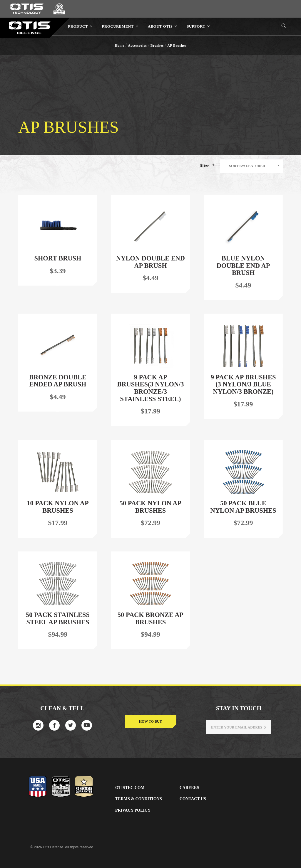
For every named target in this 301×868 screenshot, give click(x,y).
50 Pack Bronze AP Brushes (150, 618)
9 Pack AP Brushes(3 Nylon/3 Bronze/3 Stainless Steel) (150, 388)
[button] (213, 165)
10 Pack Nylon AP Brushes (58, 507)
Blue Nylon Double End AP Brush (243, 265)
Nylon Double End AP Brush (150, 262)
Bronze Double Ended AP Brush (58, 381)
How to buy (151, 721)
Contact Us (193, 799)
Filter (207, 165)
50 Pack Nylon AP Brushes (150, 507)
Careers (189, 788)
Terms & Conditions (139, 799)
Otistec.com (130, 788)
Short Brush (58, 258)
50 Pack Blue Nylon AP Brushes (243, 507)
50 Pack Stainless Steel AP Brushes (58, 618)
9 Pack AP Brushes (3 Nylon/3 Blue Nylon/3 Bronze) (243, 384)
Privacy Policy (133, 810)
